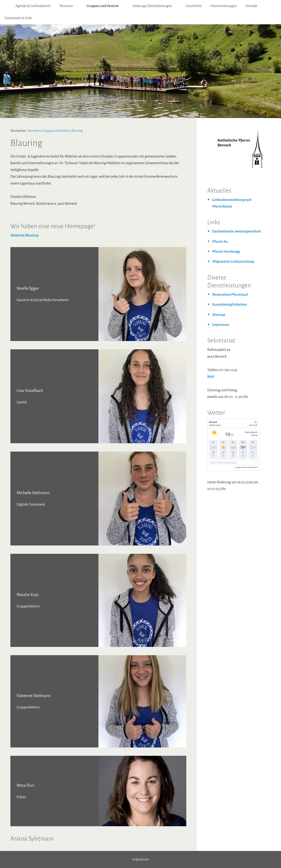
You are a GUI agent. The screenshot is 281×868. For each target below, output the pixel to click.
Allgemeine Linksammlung (233, 262)
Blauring (77, 131)
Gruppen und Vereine (56, 131)
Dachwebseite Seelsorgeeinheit (237, 231)
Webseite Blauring (24, 235)
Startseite (34, 131)
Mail (211, 377)
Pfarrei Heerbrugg (226, 252)
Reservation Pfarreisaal (230, 295)
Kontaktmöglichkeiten (230, 305)
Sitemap (219, 315)
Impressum (221, 325)
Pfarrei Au (220, 242)
